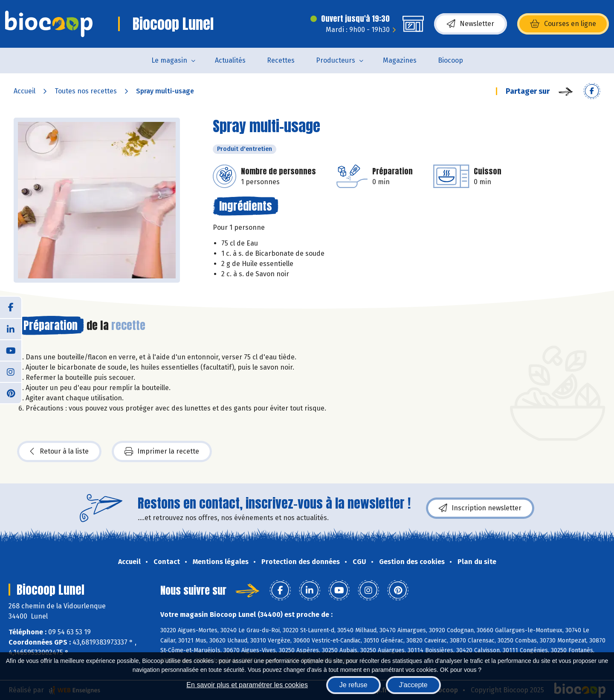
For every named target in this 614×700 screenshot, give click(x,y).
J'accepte (413, 685)
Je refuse (353, 685)
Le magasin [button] (169, 60)
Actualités (230, 60)
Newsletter (471, 24)
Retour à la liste (59, 451)
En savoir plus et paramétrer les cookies (247, 685)
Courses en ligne (563, 24)
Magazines (400, 60)
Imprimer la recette (162, 451)
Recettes (281, 60)
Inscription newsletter (480, 508)
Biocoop (450, 60)
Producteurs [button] (336, 60)
